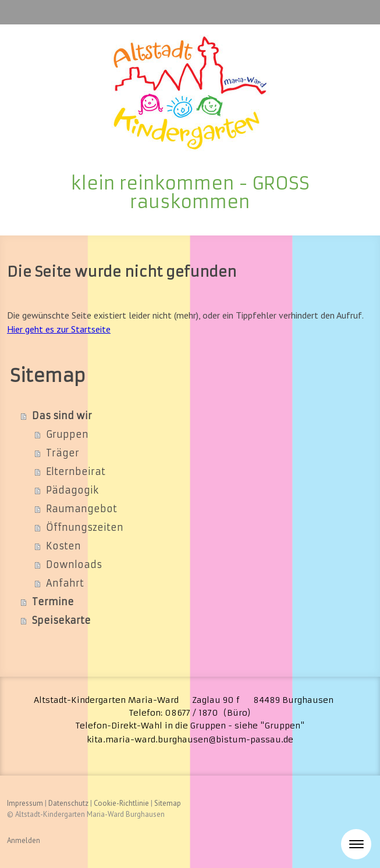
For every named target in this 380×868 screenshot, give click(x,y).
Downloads (74, 565)
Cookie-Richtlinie (121, 803)
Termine (53, 602)
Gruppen (67, 434)
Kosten (63, 546)
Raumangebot (81, 509)
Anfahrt (65, 583)
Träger (63, 453)
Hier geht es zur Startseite (59, 329)
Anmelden (24, 840)
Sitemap (168, 803)
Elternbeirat (76, 471)
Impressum (25, 803)
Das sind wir (62, 416)
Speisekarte (61, 620)
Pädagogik (72, 490)
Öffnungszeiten (85, 527)
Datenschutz (68, 803)
